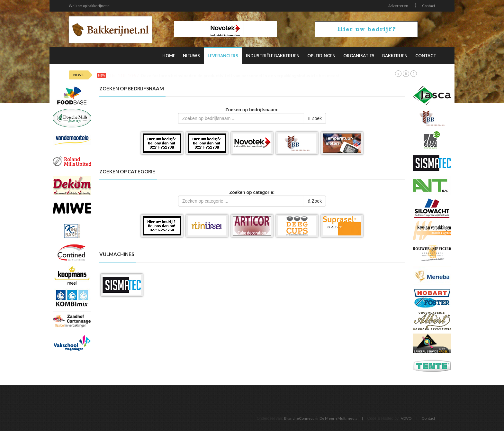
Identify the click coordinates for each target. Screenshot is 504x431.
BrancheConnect (299, 418)
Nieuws (191, 56)
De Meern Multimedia (338, 418)
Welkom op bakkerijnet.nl (90, 6)
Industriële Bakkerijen (273, 56)
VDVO (406, 418)
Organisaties (359, 56)
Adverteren (398, 6)
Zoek (315, 118)
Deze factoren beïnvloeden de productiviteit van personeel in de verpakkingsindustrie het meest (240, 76)
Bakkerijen (395, 56)
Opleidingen (321, 56)
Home (169, 56)
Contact (429, 6)
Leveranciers (223, 56)
